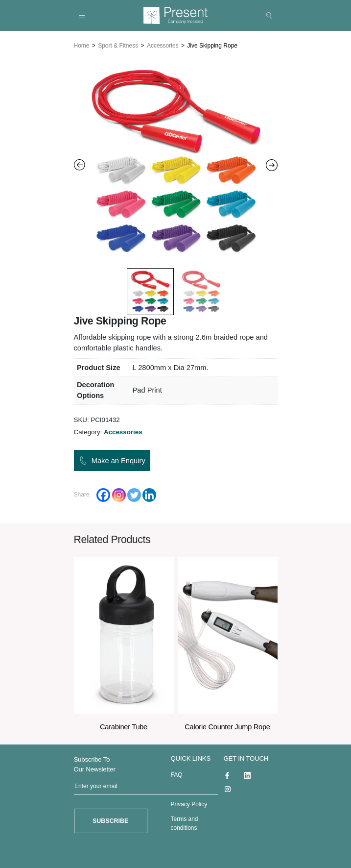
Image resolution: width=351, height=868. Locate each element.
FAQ (177, 774)
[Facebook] (103, 495)
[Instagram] (119, 495)
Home (82, 45)
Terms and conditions (185, 823)
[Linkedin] (149, 495)
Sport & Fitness (118, 45)
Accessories (163, 45)
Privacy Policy (189, 804)
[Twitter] (134, 495)
